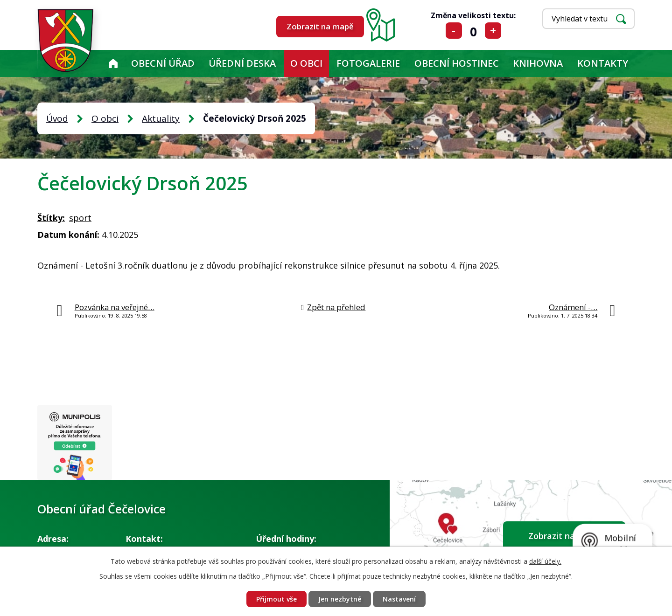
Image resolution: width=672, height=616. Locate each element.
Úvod (113, 63)
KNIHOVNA (538, 63)
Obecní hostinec (457, 63)
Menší (454, 31)
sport (80, 218)
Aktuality (161, 118)
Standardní (473, 31)
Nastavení (399, 599)
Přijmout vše (276, 599)
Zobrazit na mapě (320, 26)
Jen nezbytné (340, 599)
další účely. (545, 561)
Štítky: (51, 218)
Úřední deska (242, 63)
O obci (306, 63)
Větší (493, 31)
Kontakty (603, 63)
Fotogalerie (368, 63)
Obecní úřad (163, 63)
